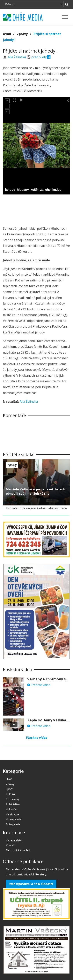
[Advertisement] (37, 209)
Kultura (10, 794)
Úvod (7, 34)
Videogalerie (14, 819)
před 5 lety (39, 57)
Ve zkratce (12, 814)
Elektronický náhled (18, 850)
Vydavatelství (14, 840)
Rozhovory (13, 799)
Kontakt (11, 845)
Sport (9, 789)
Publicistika (13, 804)
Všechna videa (37, 738)
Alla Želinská (17, 57)
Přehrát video (39, 685)
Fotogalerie (13, 824)
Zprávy (22, 34)
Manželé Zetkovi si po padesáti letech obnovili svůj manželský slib (36, 491)
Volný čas (12, 809)
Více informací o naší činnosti (31, 884)
